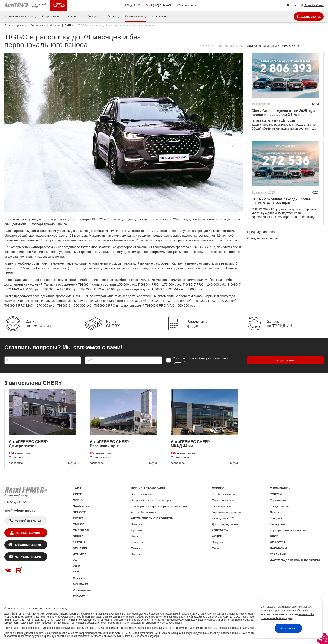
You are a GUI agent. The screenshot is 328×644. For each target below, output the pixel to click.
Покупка (137, 524)
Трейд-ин (276, 518)
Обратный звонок (28, 545)
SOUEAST (81, 584)
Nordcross (81, 506)
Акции (112, 16)
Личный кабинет (28, 533)
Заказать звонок (309, 16)
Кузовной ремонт (224, 506)
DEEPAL (79, 536)
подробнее (16, 463)
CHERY (209, 46)
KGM (77, 566)
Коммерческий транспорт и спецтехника (159, 506)
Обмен (136, 548)
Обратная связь (187, 5)
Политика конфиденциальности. (237, 628)
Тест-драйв (278, 524)
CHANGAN (81, 530)
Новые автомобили (19, 16)
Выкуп (135, 536)
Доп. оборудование (225, 524)
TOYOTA (79, 596)
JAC (76, 572)
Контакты (159, 16)
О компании (134, 16)
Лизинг (275, 512)
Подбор (136, 554)
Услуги (94, 16)
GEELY (78, 500)
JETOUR (79, 542)
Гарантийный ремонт (227, 512)
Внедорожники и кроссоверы (151, 500)
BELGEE (79, 512)
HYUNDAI (80, 554)
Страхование (279, 500)
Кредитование (280, 506)
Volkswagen (82, 590)
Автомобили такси (144, 512)
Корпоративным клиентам (288, 530)
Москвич (80, 578)
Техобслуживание (224, 494)
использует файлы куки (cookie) (151, 633)
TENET (78, 518)
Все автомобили (142, 494)
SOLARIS (80, 548)
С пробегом (51, 16)
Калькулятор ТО (223, 518)
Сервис (74, 16)
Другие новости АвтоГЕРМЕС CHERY (273, 46)
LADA (77, 488)
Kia (75, 560)
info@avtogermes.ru (20, 510)
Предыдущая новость (263, 232)
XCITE (77, 494)
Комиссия (138, 542)
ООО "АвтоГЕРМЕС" (32, 609)
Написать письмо (28, 557)
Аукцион (137, 530)
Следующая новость (262, 238)
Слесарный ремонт (225, 500)
